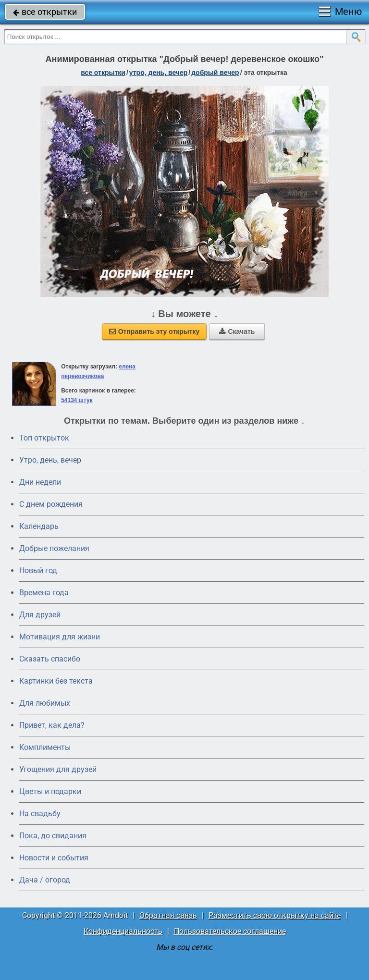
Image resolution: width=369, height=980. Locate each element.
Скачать (237, 331)
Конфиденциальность (123, 931)
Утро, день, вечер (50, 460)
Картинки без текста (56, 681)
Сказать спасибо (50, 659)
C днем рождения (51, 504)
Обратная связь (168, 915)
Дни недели (40, 482)
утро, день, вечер (159, 73)
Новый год (38, 570)
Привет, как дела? (52, 725)
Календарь (39, 526)
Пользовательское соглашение (230, 931)
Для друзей (40, 615)
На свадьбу (40, 814)
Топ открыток (44, 438)
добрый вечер (215, 73)
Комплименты (45, 747)
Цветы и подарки (50, 791)
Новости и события (54, 858)
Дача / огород (45, 880)
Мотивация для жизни (60, 637)
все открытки (45, 12)
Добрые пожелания (54, 548)
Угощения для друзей (58, 769)
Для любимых (45, 703)
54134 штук (77, 400)
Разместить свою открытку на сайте (275, 915)
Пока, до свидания (53, 836)
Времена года (44, 593)
